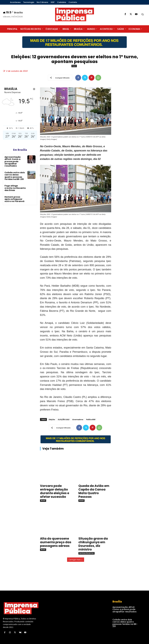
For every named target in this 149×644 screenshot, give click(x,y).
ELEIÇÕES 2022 (64, 419)
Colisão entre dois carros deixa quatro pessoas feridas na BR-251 (15, 176)
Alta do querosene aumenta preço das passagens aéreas (56, 542)
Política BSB (91, 419)
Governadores (78, 419)
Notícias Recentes (87, 553)
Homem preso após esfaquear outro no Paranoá (14, 199)
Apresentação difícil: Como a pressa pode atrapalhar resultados (13, 161)
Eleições (52, 419)
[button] (142, 14)
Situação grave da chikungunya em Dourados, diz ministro (93, 544)
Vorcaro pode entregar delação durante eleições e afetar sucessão (55, 491)
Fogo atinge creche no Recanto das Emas (15, 188)
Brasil (74, 66)
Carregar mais (76, 560)
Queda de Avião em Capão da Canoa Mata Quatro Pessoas (94, 491)
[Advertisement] (132, 137)
